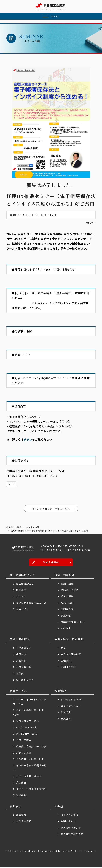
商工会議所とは (25, 584)
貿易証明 (21, 796)
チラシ (28, 439)
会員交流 (21, 655)
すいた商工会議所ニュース (31, 603)
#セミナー (91, 223)
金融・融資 (67, 584)
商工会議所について (23, 575)
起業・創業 (67, 597)
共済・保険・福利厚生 (69, 640)
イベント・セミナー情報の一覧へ (51, 509)
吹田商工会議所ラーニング (31, 747)
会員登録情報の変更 (72, 834)
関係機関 (21, 591)
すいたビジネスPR (71, 700)
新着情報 (21, 815)
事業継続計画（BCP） (73, 622)
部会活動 (21, 661)
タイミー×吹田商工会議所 (31, 789)
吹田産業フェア (25, 680)
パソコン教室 (24, 753)
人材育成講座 (24, 740)
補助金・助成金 (70, 591)
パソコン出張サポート (29, 777)
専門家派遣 (67, 609)
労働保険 (66, 661)
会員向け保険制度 (71, 655)
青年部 (20, 674)
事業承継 (66, 616)
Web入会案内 (51, 563)
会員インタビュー (71, 706)
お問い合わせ (68, 822)
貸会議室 (21, 783)
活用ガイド (23, 609)
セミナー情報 (24, 822)
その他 (59, 807)
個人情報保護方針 (71, 828)
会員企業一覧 (25, 667)
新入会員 (66, 719)
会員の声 (66, 713)
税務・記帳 (67, 603)
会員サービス (18, 691)
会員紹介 (60, 691)
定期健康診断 (68, 667)
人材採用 (66, 629)
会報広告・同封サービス (30, 759)
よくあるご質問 (70, 815)
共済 (63, 648)
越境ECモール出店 (27, 734)
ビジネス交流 (24, 648)
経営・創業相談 (64, 575)
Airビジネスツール (27, 728)
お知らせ (16, 807)
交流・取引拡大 (20, 640)
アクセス (21, 597)
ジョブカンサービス (28, 721)
